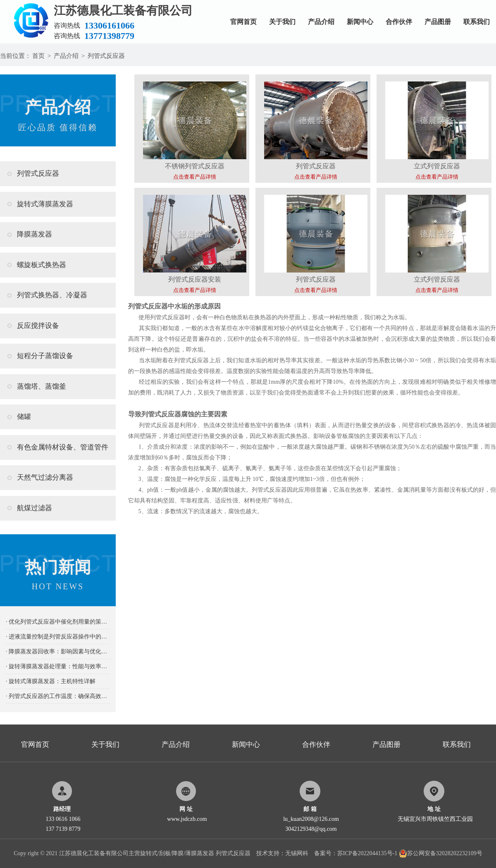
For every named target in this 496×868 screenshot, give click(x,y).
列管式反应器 (106, 56)
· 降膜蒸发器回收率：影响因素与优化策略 (58, 652)
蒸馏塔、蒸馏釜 (42, 386)
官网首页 (243, 22)
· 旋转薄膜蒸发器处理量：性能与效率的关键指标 (58, 666)
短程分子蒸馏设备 (45, 356)
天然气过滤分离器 (45, 477)
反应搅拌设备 (38, 326)
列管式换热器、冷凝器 (52, 295)
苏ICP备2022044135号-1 (367, 853)
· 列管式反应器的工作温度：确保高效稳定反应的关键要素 (58, 696)
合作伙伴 (399, 22)
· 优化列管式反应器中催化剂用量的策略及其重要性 (58, 622)
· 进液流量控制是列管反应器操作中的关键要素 (58, 637)
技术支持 (268, 853)
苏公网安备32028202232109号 (441, 853)
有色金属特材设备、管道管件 (63, 447)
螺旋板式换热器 (42, 265)
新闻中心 (360, 22)
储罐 (24, 417)
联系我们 (477, 22)
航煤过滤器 (35, 508)
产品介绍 (321, 22)
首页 (38, 56)
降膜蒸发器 (35, 234)
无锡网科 (297, 853)
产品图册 (438, 22)
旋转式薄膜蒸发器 (45, 204)
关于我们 (282, 22)
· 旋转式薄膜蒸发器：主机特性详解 (51, 681)
